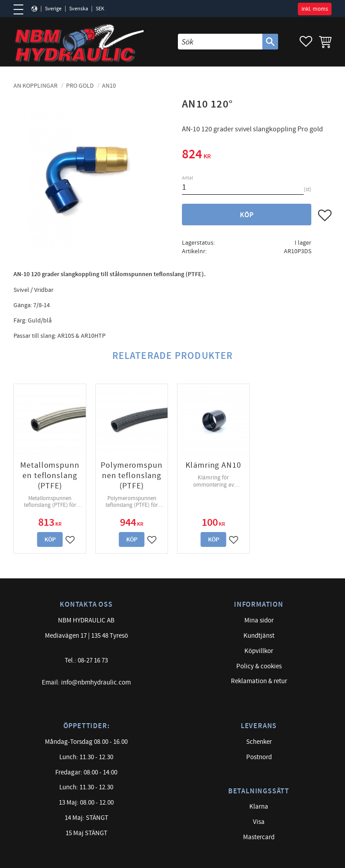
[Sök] (270, 42)
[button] (21, 9)
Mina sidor (259, 620)
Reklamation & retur (259, 681)
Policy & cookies (259, 666)
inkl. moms (315, 9)
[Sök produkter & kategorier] (220, 42)
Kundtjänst (259, 636)
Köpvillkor (259, 651)
